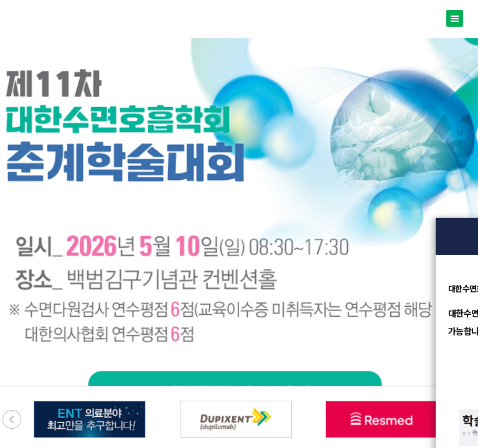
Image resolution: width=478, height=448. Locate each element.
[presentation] (12, 419)
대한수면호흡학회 (239, 19)
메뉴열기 (455, 18)
